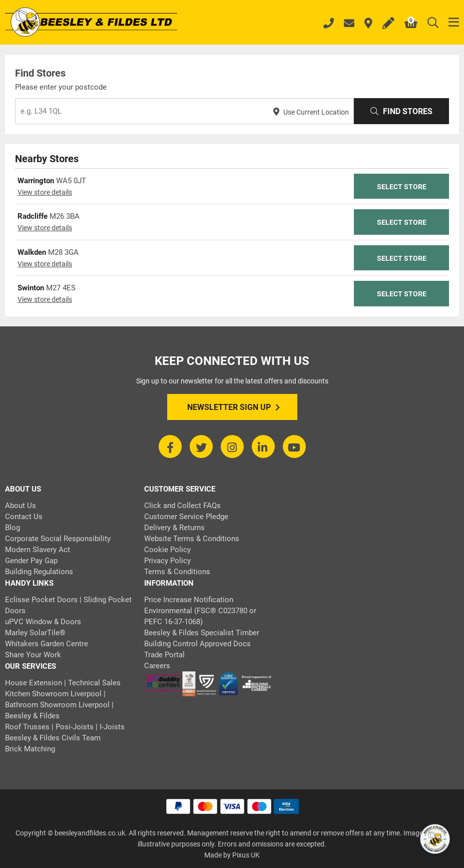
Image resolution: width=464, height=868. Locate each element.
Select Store (402, 187)
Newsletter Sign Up (234, 407)
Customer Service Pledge (186, 517)
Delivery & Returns (174, 528)
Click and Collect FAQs (182, 506)
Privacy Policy (167, 561)
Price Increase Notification (189, 600)
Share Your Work (33, 655)
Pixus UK (246, 855)
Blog (13, 528)
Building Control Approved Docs (197, 644)
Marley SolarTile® (35, 633)
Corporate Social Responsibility (58, 539)
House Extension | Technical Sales (63, 683)
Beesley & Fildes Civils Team (53, 738)
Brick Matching (30, 749)
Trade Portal (164, 655)
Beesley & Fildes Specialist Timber (202, 633)
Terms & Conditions (177, 572)
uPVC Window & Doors (43, 622)
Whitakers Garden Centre (47, 644)
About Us (21, 506)
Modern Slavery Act (38, 550)
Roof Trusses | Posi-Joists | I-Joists (65, 727)
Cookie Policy (167, 550)
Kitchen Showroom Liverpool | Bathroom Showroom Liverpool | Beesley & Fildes (59, 705)
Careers (157, 666)
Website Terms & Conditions (192, 539)
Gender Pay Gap (31, 561)
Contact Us (24, 517)
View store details (45, 192)
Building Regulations (39, 572)
